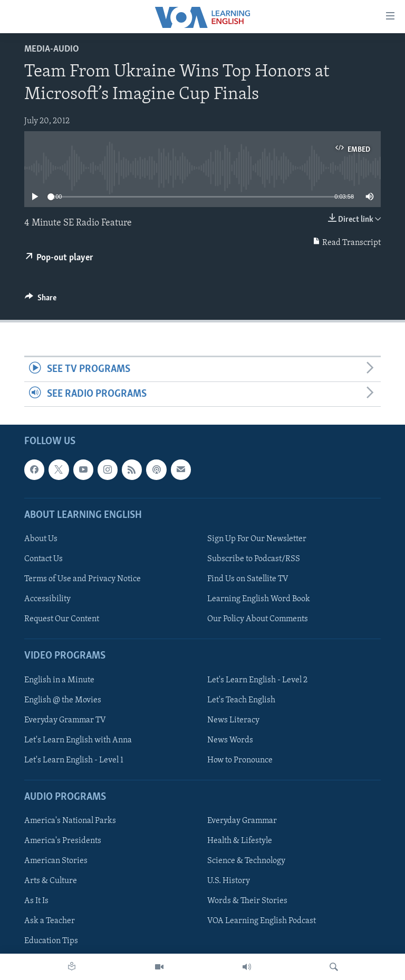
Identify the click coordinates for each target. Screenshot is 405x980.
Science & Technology (246, 861)
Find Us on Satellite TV (248, 579)
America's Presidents (63, 841)
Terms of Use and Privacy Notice (83, 579)
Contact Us (44, 559)
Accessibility (47, 600)
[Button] (41, 300)
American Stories (56, 861)
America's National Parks (70, 821)
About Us (41, 539)
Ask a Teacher (50, 922)
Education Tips (51, 942)
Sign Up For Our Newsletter (257, 539)
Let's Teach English (241, 700)
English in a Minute (59, 680)
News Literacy (233, 720)
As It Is (36, 901)
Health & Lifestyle (240, 841)
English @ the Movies (63, 700)
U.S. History (229, 881)
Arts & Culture (51, 881)
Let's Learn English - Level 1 (74, 760)
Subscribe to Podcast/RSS (254, 559)
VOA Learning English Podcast (262, 922)
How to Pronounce (240, 760)
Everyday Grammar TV (65, 720)
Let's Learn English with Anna (78, 740)
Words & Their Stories (247, 901)
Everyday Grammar (242, 821)
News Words (230, 740)
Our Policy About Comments (258, 620)
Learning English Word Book (259, 600)
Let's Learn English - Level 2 (257, 680)
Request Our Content (62, 620)
